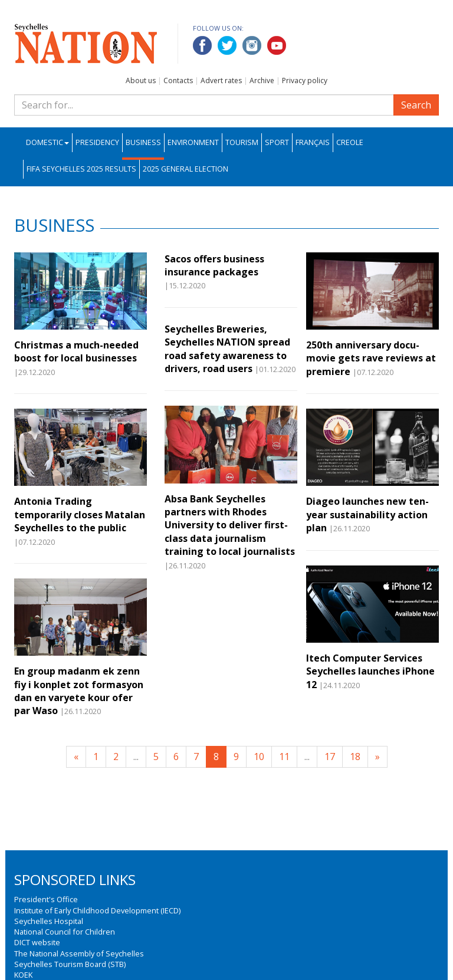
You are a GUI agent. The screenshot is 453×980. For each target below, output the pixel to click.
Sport (277, 142)
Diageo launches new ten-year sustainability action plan (367, 514)
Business (143, 142)
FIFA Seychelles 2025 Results (81, 169)
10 (259, 757)
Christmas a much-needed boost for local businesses (76, 351)
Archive (262, 80)
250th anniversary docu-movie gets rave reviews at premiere (371, 358)
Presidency (97, 142)
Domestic (47, 142)
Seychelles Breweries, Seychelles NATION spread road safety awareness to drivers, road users (227, 349)
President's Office (46, 899)
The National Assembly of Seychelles (79, 953)
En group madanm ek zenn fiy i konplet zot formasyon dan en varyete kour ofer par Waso (79, 691)
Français (313, 142)
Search (416, 105)
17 (330, 757)
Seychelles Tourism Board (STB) (70, 964)
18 (355, 757)
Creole (350, 142)
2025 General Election (186, 169)
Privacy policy (305, 80)
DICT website (37, 942)
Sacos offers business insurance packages (214, 265)
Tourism (242, 142)
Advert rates (221, 80)
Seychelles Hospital (49, 921)
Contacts (178, 80)
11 (284, 757)
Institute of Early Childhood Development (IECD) (97, 910)
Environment (193, 142)
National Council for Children (65, 932)
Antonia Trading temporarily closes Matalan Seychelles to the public (80, 514)
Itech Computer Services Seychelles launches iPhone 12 (370, 671)
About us (141, 80)
